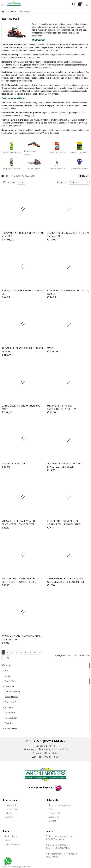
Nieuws (8, 840)
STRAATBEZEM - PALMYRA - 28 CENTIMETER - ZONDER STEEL (19, 523)
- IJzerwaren (8, 686)
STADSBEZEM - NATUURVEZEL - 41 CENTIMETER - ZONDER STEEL (20, 581)
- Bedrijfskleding (10, 697)
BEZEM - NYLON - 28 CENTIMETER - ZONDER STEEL (22, 638)
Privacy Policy (55, 813)
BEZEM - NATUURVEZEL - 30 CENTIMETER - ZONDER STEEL (64, 523)
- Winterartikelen (10, 729)
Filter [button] (84, 176)
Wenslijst (9, 817)
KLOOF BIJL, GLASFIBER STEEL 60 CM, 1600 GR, (68, 292)
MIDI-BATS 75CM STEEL (14, 464)
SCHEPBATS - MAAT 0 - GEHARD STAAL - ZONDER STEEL (65, 465)
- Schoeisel (7, 708)
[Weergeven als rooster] (3, 176)
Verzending (54, 817)
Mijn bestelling (11, 809)
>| (8, 658)
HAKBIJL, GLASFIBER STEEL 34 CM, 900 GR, (23, 292)
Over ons (53, 809)
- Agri (5, 671)
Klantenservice (11, 805)
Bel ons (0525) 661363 (45, 741)
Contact (52, 821)
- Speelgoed (8, 713)
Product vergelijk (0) (23, 176)
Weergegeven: (9, 182)
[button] (3, 4)
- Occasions (8, 723)
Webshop (11, 12)
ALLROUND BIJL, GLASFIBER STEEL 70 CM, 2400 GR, (68, 235)
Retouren (9, 813)
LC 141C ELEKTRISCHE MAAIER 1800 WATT (21, 408)
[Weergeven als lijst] (7, 176)
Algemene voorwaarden (60, 805)
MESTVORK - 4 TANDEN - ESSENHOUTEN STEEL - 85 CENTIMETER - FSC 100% (62, 408)
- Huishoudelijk (9, 718)
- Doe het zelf (9, 702)
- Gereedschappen (11, 692)
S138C (50, 348)
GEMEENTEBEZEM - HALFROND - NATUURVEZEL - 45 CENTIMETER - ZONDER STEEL (66, 581)
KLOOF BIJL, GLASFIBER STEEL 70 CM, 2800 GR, (22, 350)
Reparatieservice (12, 844)
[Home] (3, 12)
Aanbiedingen (11, 836)
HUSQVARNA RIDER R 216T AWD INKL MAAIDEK (23, 235)
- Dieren (6, 676)
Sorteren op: (62, 182)
